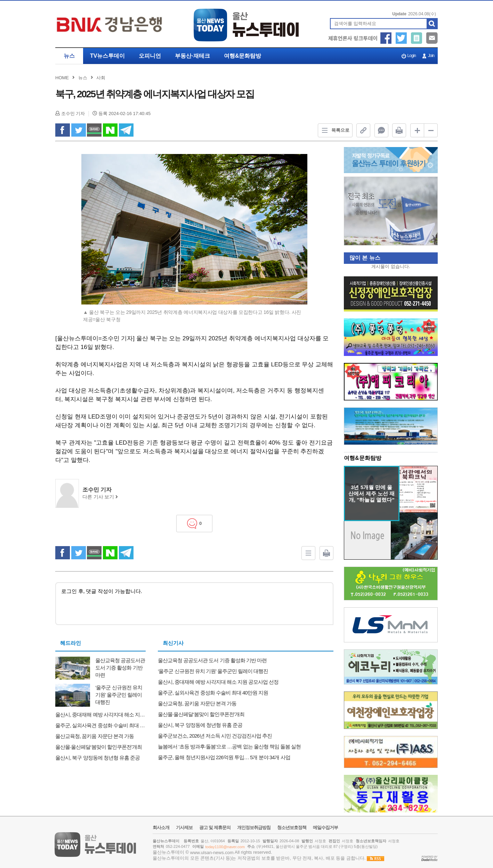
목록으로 (334, 130)
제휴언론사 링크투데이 (353, 38)
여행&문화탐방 (243, 56)
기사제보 (417, 38)
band (94, 130)
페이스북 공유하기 (386, 38)
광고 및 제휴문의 (215, 828)
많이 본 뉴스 (362, 258)
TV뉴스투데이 (107, 56)
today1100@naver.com (225, 847)
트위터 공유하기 (401, 38)
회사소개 (161, 828)
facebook (63, 130)
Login (412, 56)
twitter (79, 130)
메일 (432, 38)
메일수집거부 (325, 828)
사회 (101, 78)
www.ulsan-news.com (212, 853)
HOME (62, 78)
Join (431, 56)
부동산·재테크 (192, 56)
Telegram (126, 130)
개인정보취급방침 (254, 828)
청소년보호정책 (292, 828)
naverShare (110, 130)
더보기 (427, 459)
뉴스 (69, 56)
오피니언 (150, 56)
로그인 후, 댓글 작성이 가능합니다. (194, 603)
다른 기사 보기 (100, 497)
